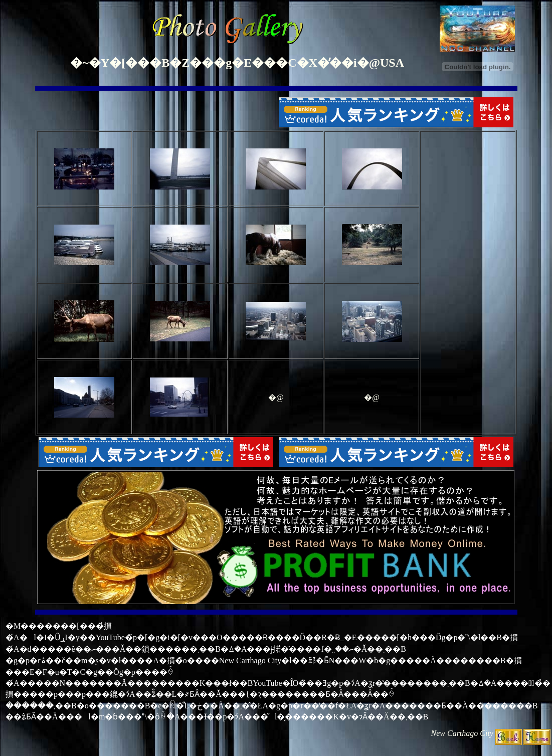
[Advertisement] (468, 283)
